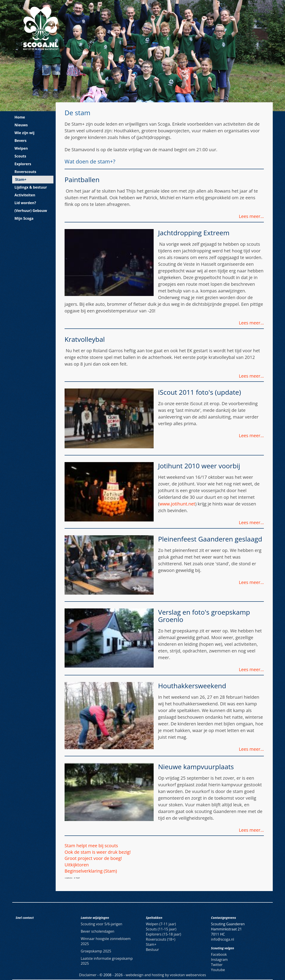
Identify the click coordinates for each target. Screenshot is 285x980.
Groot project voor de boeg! (93, 858)
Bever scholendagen (98, 931)
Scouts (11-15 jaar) (161, 929)
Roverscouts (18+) (161, 939)
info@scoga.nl (223, 939)
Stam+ (21, 179)
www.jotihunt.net (177, 504)
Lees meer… (251, 216)
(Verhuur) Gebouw (31, 211)
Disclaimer (88, 975)
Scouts (20, 156)
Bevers (20, 141)
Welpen (21, 148)
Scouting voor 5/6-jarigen (102, 924)
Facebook (219, 954)
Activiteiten (25, 195)
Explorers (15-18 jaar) (163, 934)
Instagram (219, 960)
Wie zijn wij (24, 133)
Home (20, 117)
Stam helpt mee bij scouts (91, 846)
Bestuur (152, 950)
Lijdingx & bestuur (31, 187)
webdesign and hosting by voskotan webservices (166, 975)
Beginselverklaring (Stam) (91, 871)
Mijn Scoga (24, 218)
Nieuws (21, 125)
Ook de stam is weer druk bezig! (98, 852)
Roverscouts (25, 172)
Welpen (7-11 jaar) (161, 924)
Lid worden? (25, 203)
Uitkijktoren (77, 865)
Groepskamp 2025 (96, 951)
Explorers (23, 164)
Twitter (217, 965)
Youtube (218, 970)
